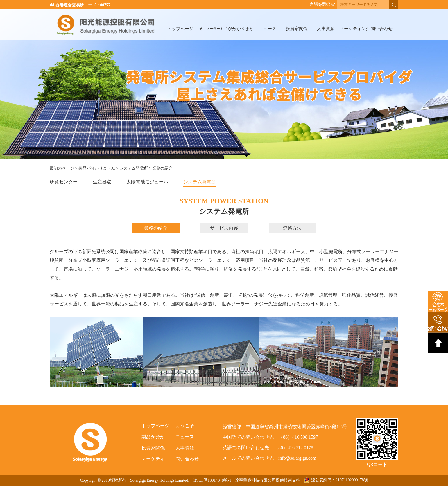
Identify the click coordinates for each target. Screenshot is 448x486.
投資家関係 (297, 29)
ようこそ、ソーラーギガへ (209, 29)
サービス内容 (224, 228)
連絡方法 (292, 228)
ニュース (268, 29)
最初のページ (62, 168)
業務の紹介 (156, 228)
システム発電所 (134, 168)
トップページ (180, 29)
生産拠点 (102, 182)
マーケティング (355, 29)
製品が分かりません (239, 29)
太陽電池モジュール (147, 182)
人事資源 (326, 29)
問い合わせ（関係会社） (384, 29)
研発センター (64, 182)
